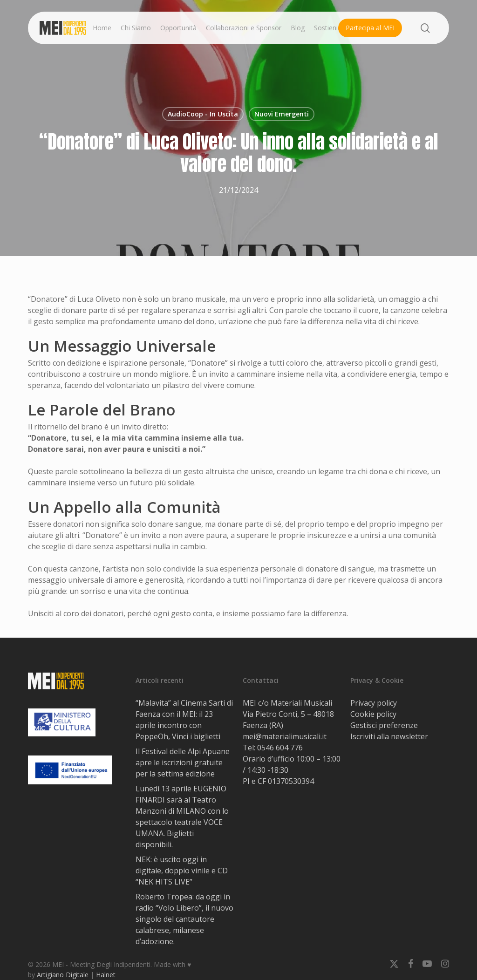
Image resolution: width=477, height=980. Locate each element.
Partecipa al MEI (370, 28)
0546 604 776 (280, 748)
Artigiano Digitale (63, 975)
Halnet (106, 975)
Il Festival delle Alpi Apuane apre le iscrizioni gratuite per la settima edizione (183, 762)
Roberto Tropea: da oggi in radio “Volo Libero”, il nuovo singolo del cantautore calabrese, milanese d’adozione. (184, 919)
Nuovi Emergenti (282, 114)
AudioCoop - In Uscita (203, 114)
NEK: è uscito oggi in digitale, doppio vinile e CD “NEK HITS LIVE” (182, 871)
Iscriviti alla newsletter (389, 736)
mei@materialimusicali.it (285, 736)
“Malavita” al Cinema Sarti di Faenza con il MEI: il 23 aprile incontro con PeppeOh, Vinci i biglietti (184, 720)
